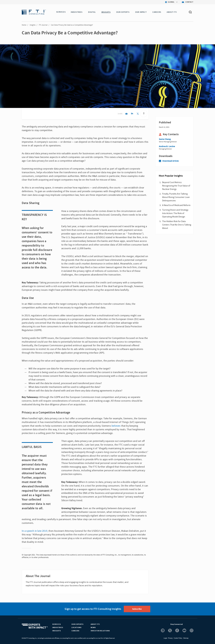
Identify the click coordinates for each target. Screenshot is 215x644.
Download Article (169, 161)
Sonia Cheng (165, 139)
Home (24, 25)
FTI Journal (43, 25)
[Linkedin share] (132, 114)
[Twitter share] (138, 114)
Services (57, 624)
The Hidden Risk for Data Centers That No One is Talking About (177, 225)
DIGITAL (93, 12)
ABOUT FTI (172, 12)
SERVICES (61, 12)
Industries (58, 628)
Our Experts (77, 624)
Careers (75, 631)
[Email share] (126, 114)
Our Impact (142, 12)
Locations (76, 628)
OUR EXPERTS (123, 12)
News (93, 628)
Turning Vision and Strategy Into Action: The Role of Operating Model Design (175, 213)
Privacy (170, 638)
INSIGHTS (106, 12)
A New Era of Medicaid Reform (176, 205)
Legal (165, 638)
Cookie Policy (178, 638)
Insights (33, 25)
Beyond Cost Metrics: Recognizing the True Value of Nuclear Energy (176, 186)
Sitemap (186, 638)
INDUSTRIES (77, 12)
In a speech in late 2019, (35, 531)
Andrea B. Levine (167, 146)
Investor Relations (100, 631)
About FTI (95, 624)
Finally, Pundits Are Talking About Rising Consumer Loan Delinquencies (176, 197)
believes (116, 426)
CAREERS (157, 12)
